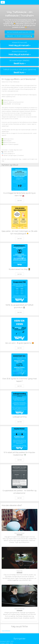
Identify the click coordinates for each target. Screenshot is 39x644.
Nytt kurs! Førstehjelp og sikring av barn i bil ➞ (19, 32)
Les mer (19, 200)
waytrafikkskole (6, 631)
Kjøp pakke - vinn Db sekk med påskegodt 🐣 (19, 36)
